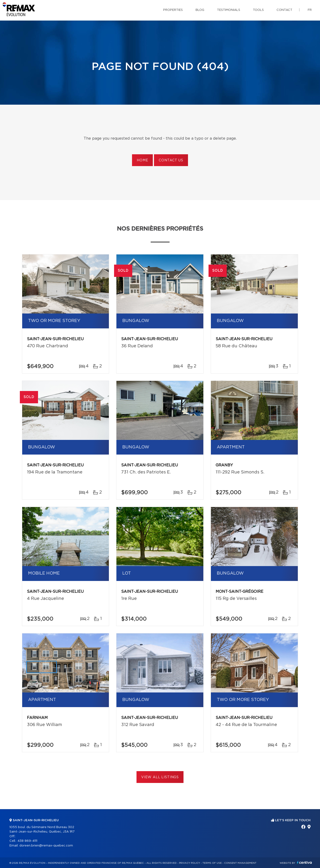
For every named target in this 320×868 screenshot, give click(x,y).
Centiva (304, 862)
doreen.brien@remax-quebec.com (46, 846)
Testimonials (229, 10)
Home (142, 160)
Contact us (171, 160)
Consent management (240, 863)
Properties (173, 10)
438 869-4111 (27, 841)
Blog (200, 10)
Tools (258, 10)
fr (310, 10)
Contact (284, 10)
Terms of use (212, 863)
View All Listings (160, 777)
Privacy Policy (190, 863)
